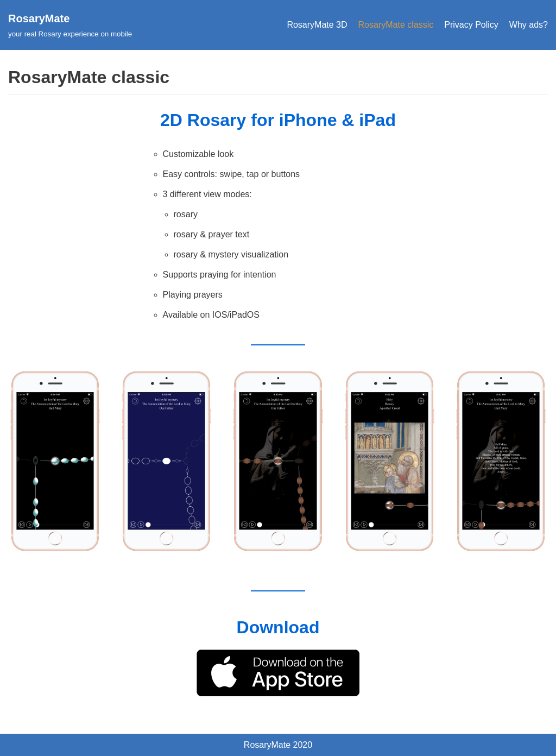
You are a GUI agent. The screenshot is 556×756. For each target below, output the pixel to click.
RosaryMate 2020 (278, 745)
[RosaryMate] (70, 25)
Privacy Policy (471, 25)
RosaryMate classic (396, 25)
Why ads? (529, 25)
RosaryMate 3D (317, 25)
